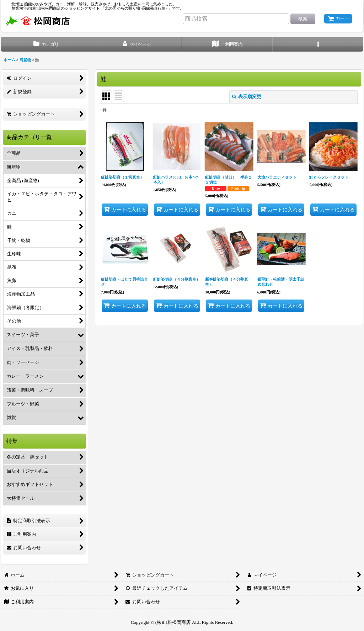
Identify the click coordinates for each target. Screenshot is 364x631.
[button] (318, 44)
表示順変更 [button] (247, 97)
